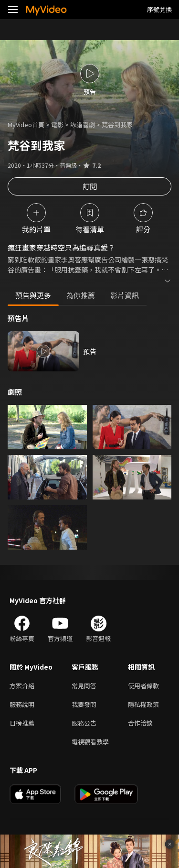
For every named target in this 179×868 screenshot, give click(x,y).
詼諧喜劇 (83, 125)
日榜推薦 (22, 723)
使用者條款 (143, 686)
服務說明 (22, 704)
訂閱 (90, 186)
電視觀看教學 (90, 742)
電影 (57, 125)
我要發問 (84, 704)
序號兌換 (159, 9)
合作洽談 (140, 723)
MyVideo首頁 (26, 125)
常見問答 (84, 686)
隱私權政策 (143, 704)
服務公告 (84, 723)
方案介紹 (22, 686)
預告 (90, 351)
